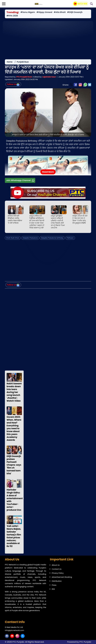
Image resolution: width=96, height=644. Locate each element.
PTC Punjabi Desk (24, 78)
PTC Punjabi (85, 642)
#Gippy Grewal (44, 12)
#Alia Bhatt (60, 12)
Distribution (57, 581)
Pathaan (70, 238)
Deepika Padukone (30, 238)
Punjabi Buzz (23, 63)
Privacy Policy (58, 573)
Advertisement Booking (62, 577)
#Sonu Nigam (28, 12)
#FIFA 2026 (12, 16)
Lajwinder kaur (49, 78)
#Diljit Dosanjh (75, 12)
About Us (56, 565)
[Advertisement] (48, 39)
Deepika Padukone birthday (52, 238)
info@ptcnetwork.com (14, 630)
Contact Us (57, 569)
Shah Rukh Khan (13, 238)
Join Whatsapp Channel (21, 181)
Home (10, 63)
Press (54, 585)
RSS (53, 589)
